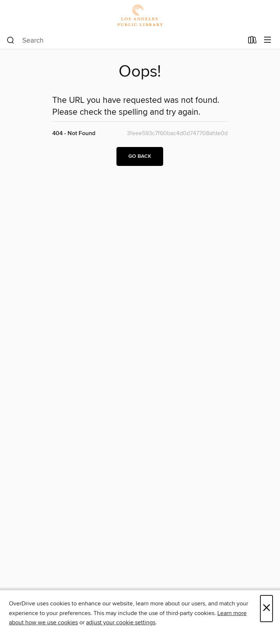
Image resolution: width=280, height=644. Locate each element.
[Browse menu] (268, 40)
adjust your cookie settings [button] (121, 622)
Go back (140, 156)
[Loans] (252, 42)
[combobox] (125, 40)
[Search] (11, 40)
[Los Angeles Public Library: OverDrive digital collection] (140, 16)
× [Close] (266, 609)
